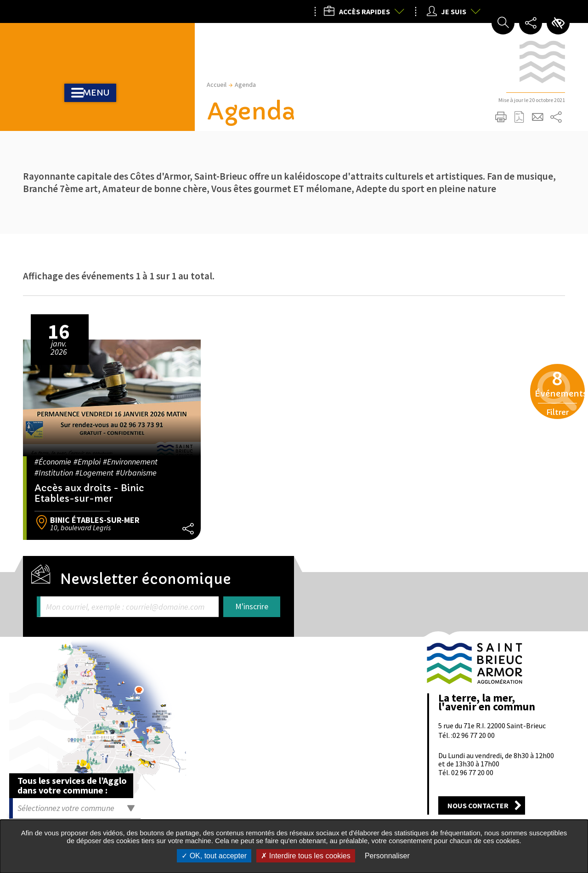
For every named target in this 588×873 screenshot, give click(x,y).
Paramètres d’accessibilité (558, 23)
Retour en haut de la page (554, 618)
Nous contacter (478, 805)
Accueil (217, 85)
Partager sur (556, 117)
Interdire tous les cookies (305, 856)
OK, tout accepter (214, 856)
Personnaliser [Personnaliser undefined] (387, 856)
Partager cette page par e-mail (537, 117)
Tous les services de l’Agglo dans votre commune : (72, 785)
